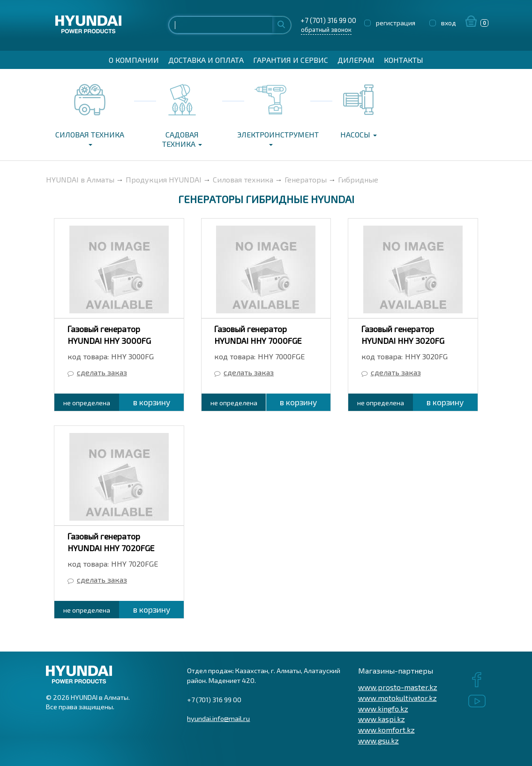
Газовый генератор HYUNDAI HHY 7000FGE (258, 335)
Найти (281, 24)
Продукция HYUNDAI (164, 179)
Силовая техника (90, 138)
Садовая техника (182, 139)
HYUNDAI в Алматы (80, 179)
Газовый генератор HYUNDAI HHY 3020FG (403, 335)
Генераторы (306, 179)
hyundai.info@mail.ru (218, 718)
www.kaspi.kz (382, 719)
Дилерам (356, 60)
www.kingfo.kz (383, 709)
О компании (134, 60)
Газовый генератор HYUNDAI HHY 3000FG (109, 335)
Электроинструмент (273, 138)
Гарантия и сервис (291, 60)
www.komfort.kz (386, 730)
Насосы (359, 134)
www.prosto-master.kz (398, 687)
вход (449, 23)
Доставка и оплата (206, 60)
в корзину (152, 402)
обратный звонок (326, 30)
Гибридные (358, 179)
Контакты (404, 60)
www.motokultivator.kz (397, 698)
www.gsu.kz (378, 740)
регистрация (396, 23)
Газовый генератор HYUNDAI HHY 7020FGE (111, 542)
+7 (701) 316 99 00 (326, 20)
